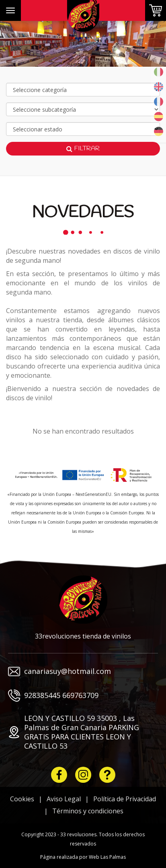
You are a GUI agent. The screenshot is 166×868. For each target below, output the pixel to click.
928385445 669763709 (53, 696)
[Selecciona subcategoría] (83, 109)
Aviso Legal (64, 799)
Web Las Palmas (107, 857)
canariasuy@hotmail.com (59, 671)
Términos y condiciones (88, 811)
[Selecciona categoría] (83, 90)
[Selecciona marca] (83, 129)
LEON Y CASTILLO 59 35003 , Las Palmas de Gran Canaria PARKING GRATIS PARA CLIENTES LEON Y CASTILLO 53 (74, 732)
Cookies (22, 799)
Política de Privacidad (125, 799)
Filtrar (83, 148)
